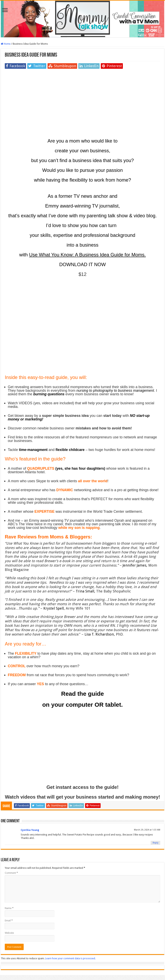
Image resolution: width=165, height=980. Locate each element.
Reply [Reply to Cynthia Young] (155, 843)
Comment (11, 873)
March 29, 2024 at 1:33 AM (147, 830)
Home (6, 44)
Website (9, 933)
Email (9, 920)
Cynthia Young (30, 830)
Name (9, 908)
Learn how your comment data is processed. (70, 958)
